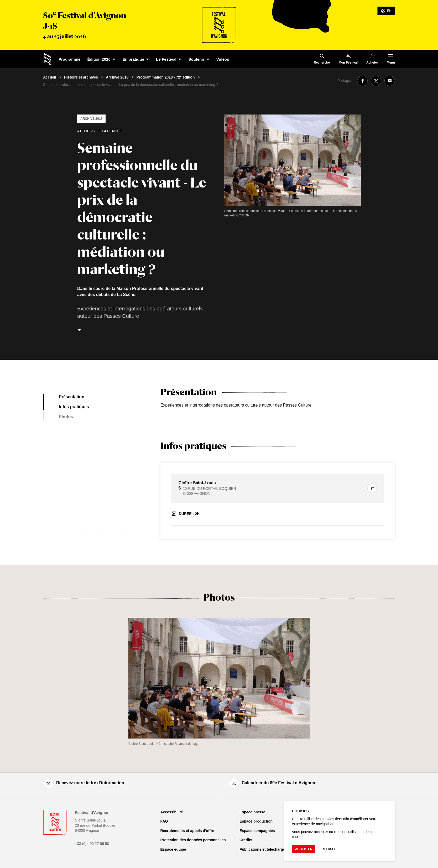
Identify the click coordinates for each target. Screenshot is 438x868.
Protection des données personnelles (193, 840)
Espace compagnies (257, 831)
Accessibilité (172, 812)
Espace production (256, 821)
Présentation (72, 397)
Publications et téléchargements (268, 849)
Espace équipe (173, 849)
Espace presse (252, 812)
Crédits (246, 840)
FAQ (164, 821)
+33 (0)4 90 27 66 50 (92, 844)
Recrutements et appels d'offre (187, 831)
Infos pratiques (74, 407)
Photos (66, 417)
